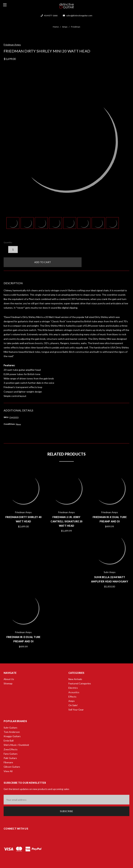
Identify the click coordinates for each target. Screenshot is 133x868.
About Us (9, 679)
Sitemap (8, 683)
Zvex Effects (11, 749)
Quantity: (8, 242)
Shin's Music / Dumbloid (16, 745)
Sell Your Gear (76, 710)
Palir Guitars (10, 758)
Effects (72, 697)
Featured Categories (80, 683)
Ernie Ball (9, 741)
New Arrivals (75, 679)
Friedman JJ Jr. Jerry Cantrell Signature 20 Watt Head (66, 521)
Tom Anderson (12, 732)
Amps (72, 701)
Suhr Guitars (10, 728)
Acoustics (74, 692)
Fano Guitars (11, 754)
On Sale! (73, 705)
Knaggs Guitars (12, 736)
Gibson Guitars (12, 767)
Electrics (73, 688)
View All (8, 771)
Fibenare (8, 762)
